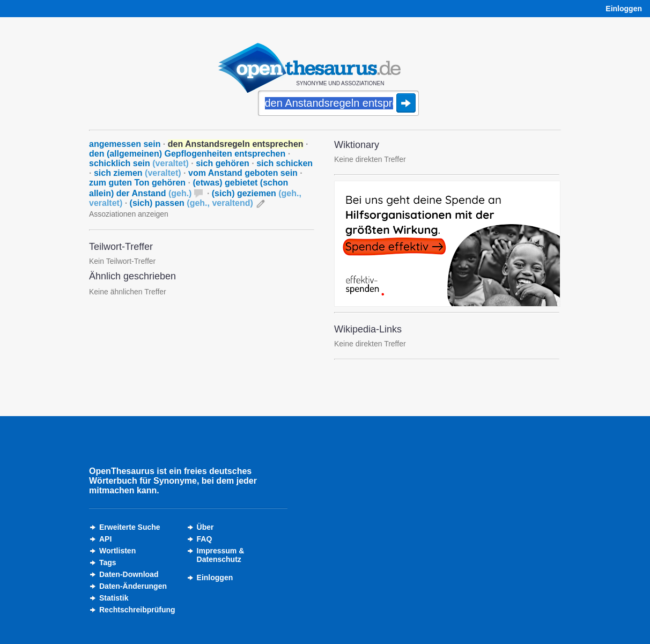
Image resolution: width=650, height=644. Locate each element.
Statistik (114, 598)
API (105, 539)
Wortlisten (117, 551)
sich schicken (285, 163)
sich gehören (223, 163)
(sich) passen (191, 203)
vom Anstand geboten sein (243, 173)
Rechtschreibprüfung (137, 610)
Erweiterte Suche (130, 527)
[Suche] (338, 104)
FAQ (205, 539)
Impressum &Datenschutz (221, 555)
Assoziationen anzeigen (129, 214)
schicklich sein (139, 163)
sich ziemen (138, 173)
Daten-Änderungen (133, 586)
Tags (108, 562)
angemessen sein (125, 144)
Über (205, 527)
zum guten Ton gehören (137, 183)
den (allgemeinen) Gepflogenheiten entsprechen (187, 154)
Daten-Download (129, 574)
